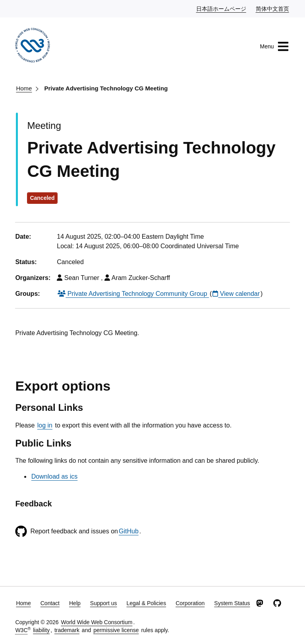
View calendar (236, 294)
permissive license (116, 630)
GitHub (129, 531)
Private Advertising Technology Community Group (133, 294)
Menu (275, 46)
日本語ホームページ (222, 8)
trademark (67, 630)
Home (24, 88)
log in (45, 425)
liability (41, 630)
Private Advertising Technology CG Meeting (106, 88)
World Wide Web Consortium (97, 622)
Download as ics (55, 476)
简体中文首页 (273, 8)
